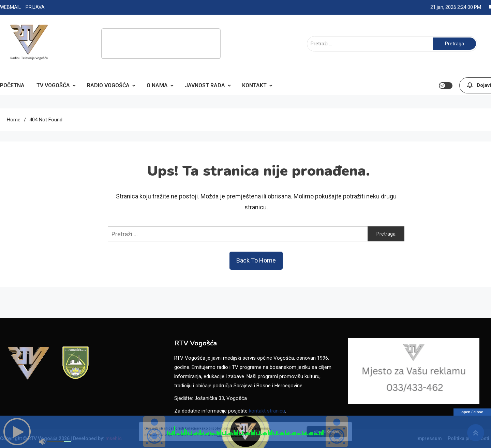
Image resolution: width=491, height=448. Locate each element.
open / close (472, 412)
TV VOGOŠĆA (53, 85)
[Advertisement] (161, 44)
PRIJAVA (35, 7)
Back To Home (256, 260)
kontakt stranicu (267, 411)
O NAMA (157, 85)
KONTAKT (254, 85)
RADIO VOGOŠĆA (108, 85)
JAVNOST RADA (205, 85)
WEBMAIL (10, 7)
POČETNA (12, 85)
